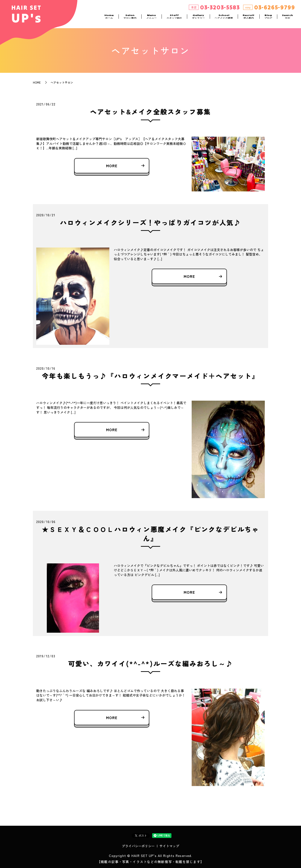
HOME (37, 82)
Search (287, 19)
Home (109, 19)
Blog (268, 19)
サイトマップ (169, 846)
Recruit (249, 19)
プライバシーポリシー (138, 846)
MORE (112, 166)
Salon (130, 19)
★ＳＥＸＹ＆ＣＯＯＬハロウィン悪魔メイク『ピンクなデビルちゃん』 (150, 534)
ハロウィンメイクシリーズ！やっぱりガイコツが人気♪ (150, 222)
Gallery (198, 19)
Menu (151, 19)
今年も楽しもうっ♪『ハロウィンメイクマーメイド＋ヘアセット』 (150, 376)
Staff (174, 19)
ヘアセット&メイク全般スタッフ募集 (151, 112)
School (224, 19)
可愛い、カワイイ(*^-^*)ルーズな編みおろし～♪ (151, 663)
